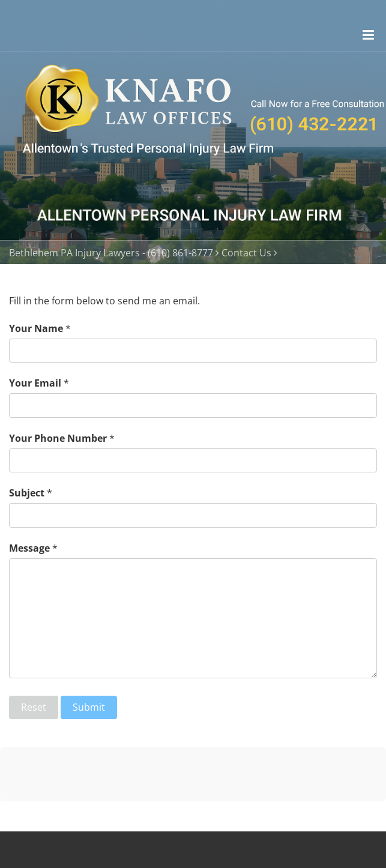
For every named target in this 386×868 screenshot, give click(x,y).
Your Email (35, 383)
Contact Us (246, 253)
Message (29, 548)
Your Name (36, 328)
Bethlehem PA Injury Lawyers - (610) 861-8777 (111, 253)
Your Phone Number (58, 438)
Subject (27, 493)
